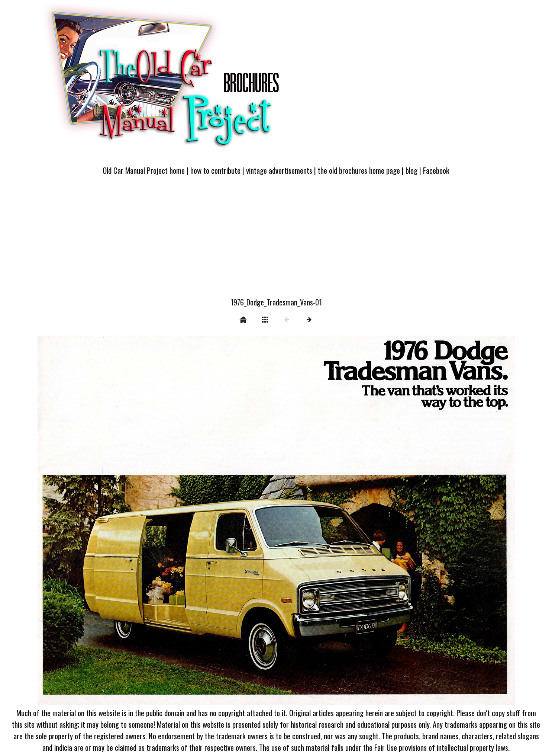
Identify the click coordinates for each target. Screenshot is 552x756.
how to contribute (215, 170)
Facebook (436, 170)
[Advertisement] (276, 241)
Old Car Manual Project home (144, 170)
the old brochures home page (359, 170)
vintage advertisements (279, 170)
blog (411, 170)
